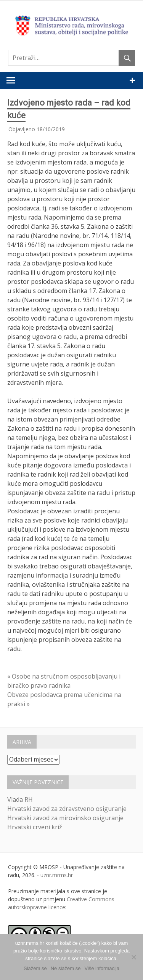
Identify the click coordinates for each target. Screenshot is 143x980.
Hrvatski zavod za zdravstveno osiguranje (67, 809)
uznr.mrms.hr (57, 875)
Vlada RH (20, 799)
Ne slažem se (66, 968)
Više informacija (102, 968)
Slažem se (35, 968)
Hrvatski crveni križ (35, 827)
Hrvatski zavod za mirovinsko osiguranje (65, 818)
